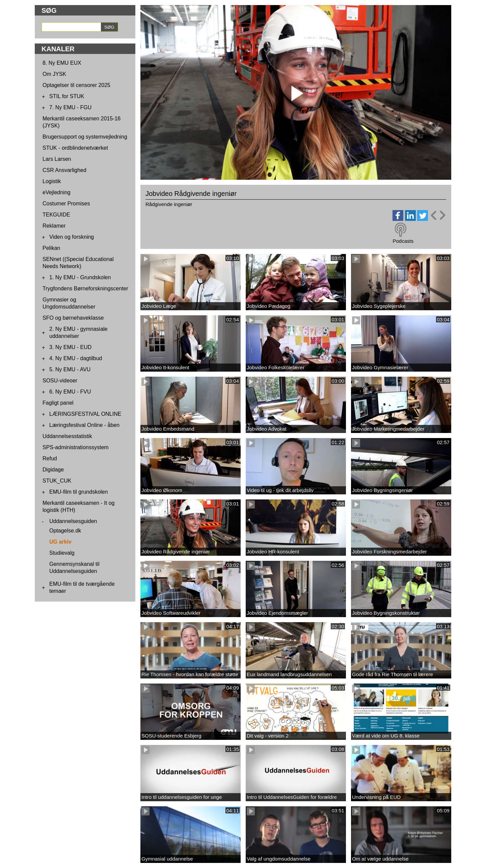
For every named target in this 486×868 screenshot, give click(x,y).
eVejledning (57, 192)
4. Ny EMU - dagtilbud (76, 358)
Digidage (53, 470)
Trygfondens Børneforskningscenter (85, 288)
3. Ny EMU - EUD (70, 347)
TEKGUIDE (56, 215)
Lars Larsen (57, 159)
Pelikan (51, 248)
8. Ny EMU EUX (62, 63)
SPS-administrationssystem (76, 447)
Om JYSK (54, 74)
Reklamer (54, 226)
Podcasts (403, 241)
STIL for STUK (67, 96)
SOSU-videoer (60, 381)
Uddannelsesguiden (73, 521)
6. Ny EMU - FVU (70, 392)
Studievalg (62, 553)
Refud (50, 458)
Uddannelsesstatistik (67, 436)
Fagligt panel (58, 403)
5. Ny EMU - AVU (70, 369)
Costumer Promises (66, 204)
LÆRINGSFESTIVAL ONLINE (85, 414)
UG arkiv (60, 542)
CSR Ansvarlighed (64, 170)
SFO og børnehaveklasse (73, 318)
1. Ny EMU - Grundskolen (80, 277)
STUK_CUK (57, 481)
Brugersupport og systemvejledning (85, 137)
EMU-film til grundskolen (78, 492)
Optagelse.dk (65, 531)
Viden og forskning (72, 237)
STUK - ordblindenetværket (75, 148)
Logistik (52, 181)
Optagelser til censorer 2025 (76, 85)
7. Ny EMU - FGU (70, 107)
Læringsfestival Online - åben (84, 425)
